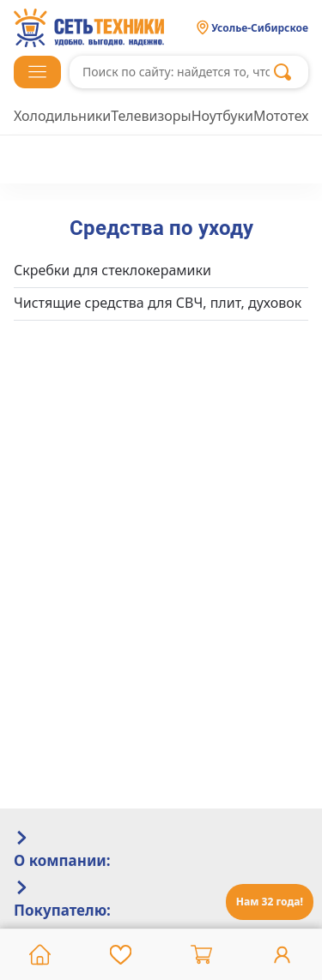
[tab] (161, 851)
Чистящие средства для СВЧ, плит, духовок (158, 303)
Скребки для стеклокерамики (112, 270)
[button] (37, 72)
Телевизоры (151, 116)
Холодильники (62, 116)
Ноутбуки (222, 116)
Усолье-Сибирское (260, 28)
